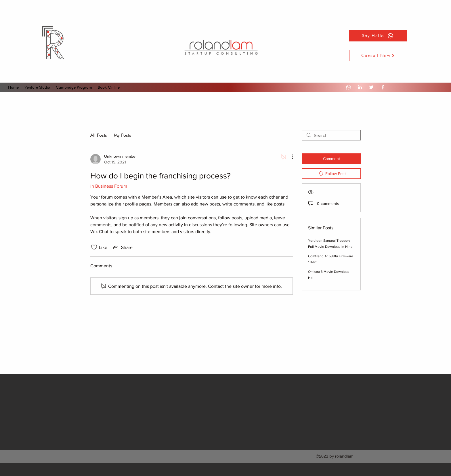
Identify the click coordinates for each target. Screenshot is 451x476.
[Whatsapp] (348, 87)
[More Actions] (289, 157)
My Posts (123, 135)
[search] (331, 135)
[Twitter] (371, 87)
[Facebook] (383, 87)
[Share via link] (122, 247)
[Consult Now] (378, 56)
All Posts (99, 135)
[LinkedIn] (360, 87)
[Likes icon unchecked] (94, 247)
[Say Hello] (378, 36)
